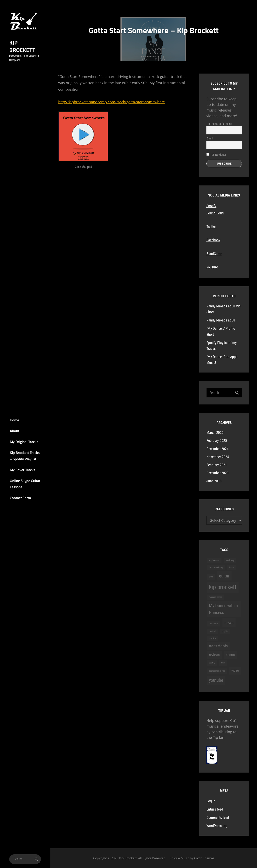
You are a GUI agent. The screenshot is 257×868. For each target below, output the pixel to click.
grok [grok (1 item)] (211, 577)
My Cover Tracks (18, 471)
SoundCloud (215, 213)
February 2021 (217, 465)
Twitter (211, 227)
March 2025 (215, 432)
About (10, 429)
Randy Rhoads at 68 (221, 320)
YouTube (212, 267)
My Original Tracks (19, 441)
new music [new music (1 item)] (214, 624)
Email (210, 138)
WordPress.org (217, 826)
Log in (211, 801)
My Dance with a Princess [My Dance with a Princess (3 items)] (223, 609)
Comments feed (218, 817)
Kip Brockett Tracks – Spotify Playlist (21, 456)
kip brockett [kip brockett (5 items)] (223, 587)
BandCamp (214, 254)
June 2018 (214, 481)
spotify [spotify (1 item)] (212, 663)
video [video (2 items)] (235, 670)
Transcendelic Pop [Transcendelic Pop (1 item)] (217, 671)
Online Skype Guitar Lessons (20, 487)
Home (10, 417)
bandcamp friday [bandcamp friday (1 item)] (216, 568)
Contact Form (16, 502)
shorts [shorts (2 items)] (230, 655)
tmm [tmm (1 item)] (223, 663)
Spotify (211, 206)
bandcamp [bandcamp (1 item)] (230, 560)
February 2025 (217, 441)
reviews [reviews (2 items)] (214, 655)
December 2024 (217, 449)
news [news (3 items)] (229, 623)
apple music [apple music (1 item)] (214, 560)
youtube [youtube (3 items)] (216, 680)
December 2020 (217, 473)
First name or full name (219, 124)
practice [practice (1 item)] (212, 638)
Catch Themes (204, 858)
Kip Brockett (23, 51)
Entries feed (215, 809)
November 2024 (218, 457)
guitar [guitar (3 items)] (224, 576)
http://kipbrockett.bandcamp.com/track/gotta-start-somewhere (112, 102)
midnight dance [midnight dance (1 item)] (216, 597)
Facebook (213, 240)
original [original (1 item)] (212, 631)
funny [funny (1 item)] (232, 568)
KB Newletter (216, 155)
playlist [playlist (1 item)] (225, 631)
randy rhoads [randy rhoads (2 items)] (218, 646)
